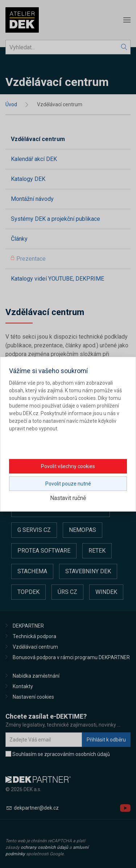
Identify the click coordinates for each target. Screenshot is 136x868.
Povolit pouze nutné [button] (68, 484)
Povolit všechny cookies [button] (68, 466)
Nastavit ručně (68, 498)
